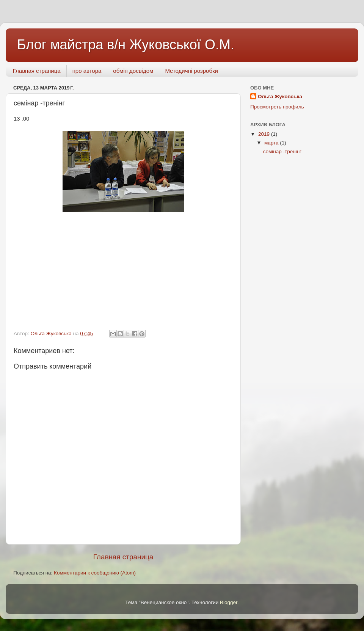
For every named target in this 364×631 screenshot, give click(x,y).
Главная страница (37, 71)
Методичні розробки (191, 71)
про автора (87, 71)
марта (272, 143)
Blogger (229, 602)
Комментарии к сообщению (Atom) (95, 573)
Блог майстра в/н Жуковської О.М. (126, 45)
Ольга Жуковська (280, 97)
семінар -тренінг (282, 151)
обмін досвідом (133, 71)
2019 (265, 134)
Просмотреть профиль (277, 107)
